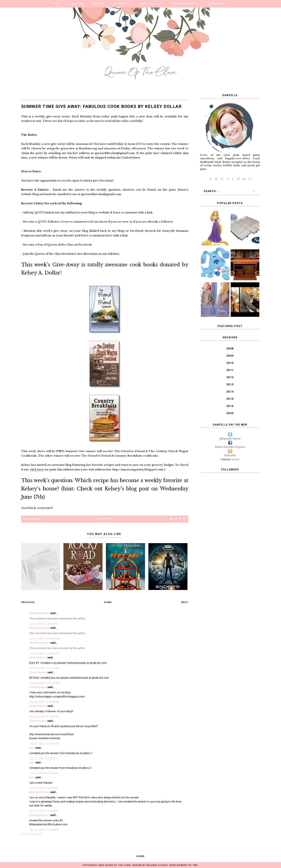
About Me (77, 4)
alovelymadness (39, 613)
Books (99, 4)
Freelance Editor (185, 4)
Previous (28, 602)
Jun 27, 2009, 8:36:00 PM (43, 788)
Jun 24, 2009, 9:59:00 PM (43, 624)
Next (185, 602)
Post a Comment (31, 834)
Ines (32, 748)
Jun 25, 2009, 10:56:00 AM (44, 668)
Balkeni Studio (157, 865)
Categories (216, 4)
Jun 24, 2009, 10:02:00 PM (44, 654)
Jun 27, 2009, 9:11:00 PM (43, 811)
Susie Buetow (38, 657)
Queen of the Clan (118, 865)
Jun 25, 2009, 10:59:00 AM (44, 717)
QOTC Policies (151, 4)
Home (56, 4)
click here (37, 469)
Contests (105, 519)
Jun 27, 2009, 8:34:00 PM (43, 759)
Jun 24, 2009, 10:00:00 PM (44, 639)
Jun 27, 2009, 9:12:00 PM (43, 830)
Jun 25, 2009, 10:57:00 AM (44, 683)
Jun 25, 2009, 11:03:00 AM (44, 744)
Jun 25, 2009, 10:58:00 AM (44, 702)
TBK (195, 865)
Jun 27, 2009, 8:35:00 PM (43, 773)
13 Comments (32, 519)
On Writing (122, 4)
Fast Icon (235, 459)
